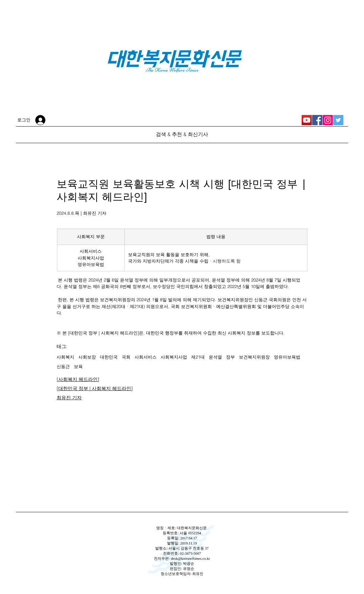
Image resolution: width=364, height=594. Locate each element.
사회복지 (65, 357)
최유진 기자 (69, 398)
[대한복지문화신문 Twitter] (338, 120)
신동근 (63, 366)
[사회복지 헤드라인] (78, 379)
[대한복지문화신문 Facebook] (317, 120)
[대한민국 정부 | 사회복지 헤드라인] (95, 388)
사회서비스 (146, 357)
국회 (126, 357)
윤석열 (215, 357)
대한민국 (109, 357)
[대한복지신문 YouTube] (307, 120)
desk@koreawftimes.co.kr (190, 558)
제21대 (198, 357)
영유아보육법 (287, 357)
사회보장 (87, 357)
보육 (78, 366)
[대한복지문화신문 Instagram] (328, 120)
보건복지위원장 (254, 357)
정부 (230, 357)
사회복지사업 (174, 357)
